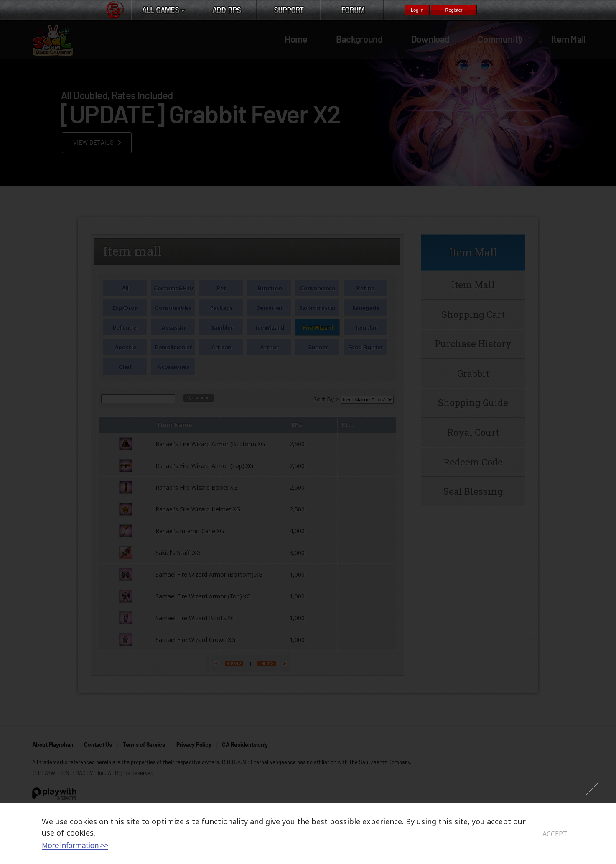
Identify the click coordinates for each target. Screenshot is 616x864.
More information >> (75, 845)
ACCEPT (555, 834)
